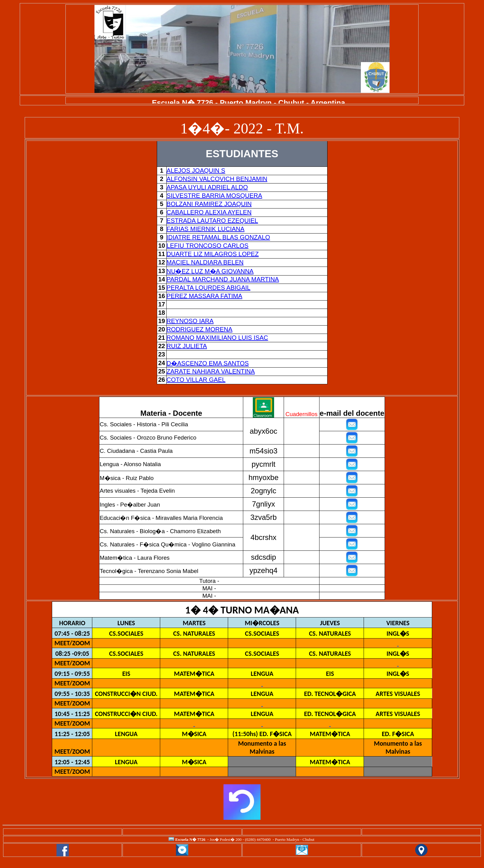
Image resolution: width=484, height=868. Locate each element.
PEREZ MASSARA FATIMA (204, 296)
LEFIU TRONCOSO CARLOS (208, 246)
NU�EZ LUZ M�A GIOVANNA (210, 271)
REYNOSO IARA (190, 321)
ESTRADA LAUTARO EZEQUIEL (212, 221)
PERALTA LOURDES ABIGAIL (209, 288)
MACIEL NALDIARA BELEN (205, 262)
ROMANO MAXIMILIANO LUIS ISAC (217, 338)
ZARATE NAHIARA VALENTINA (211, 371)
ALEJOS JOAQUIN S (196, 171)
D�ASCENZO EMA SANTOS (208, 363)
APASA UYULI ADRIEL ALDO (207, 187)
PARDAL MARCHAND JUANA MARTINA (223, 279)
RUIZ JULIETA (187, 346)
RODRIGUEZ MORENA (200, 329)
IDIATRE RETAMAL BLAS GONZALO (218, 237)
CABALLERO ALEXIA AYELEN (209, 212)
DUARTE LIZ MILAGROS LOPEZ (213, 254)
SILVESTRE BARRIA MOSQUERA (215, 196)
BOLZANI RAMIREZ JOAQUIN (209, 204)
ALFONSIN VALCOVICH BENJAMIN (217, 179)
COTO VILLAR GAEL (196, 380)
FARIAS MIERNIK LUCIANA (206, 229)
